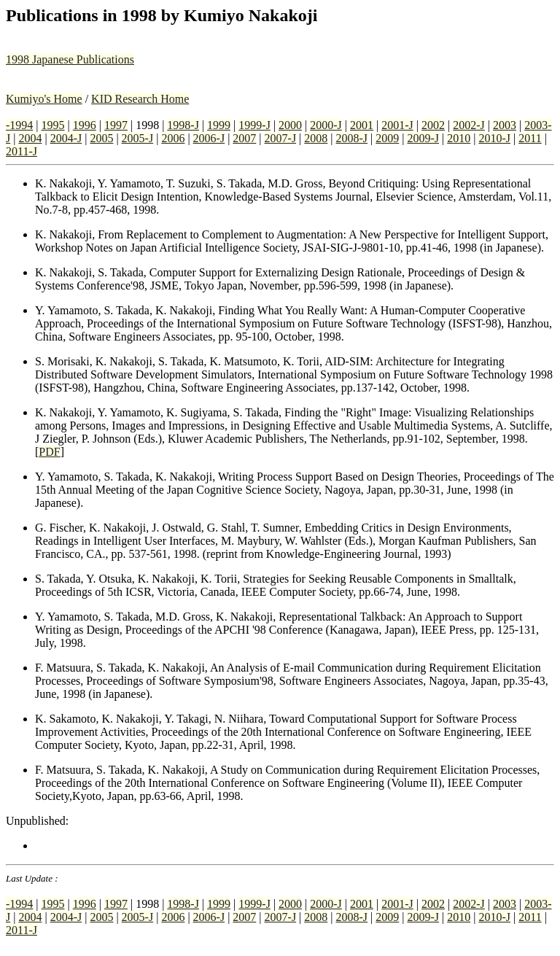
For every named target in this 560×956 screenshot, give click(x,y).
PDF (49, 452)
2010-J (494, 138)
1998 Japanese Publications (70, 59)
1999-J (254, 125)
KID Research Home (140, 99)
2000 (290, 125)
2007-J (281, 138)
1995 (53, 125)
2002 (433, 125)
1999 (219, 125)
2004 (30, 138)
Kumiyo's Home (44, 99)
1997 (116, 125)
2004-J (66, 138)
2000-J (326, 125)
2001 (362, 125)
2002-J (469, 125)
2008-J (352, 138)
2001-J (397, 125)
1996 (85, 125)
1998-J (183, 125)
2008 (316, 138)
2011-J (22, 151)
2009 (387, 138)
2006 (173, 138)
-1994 (19, 125)
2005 (101, 138)
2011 (530, 138)
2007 (244, 138)
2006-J (209, 138)
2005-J (138, 138)
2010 (459, 138)
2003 (505, 125)
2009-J (423, 138)
